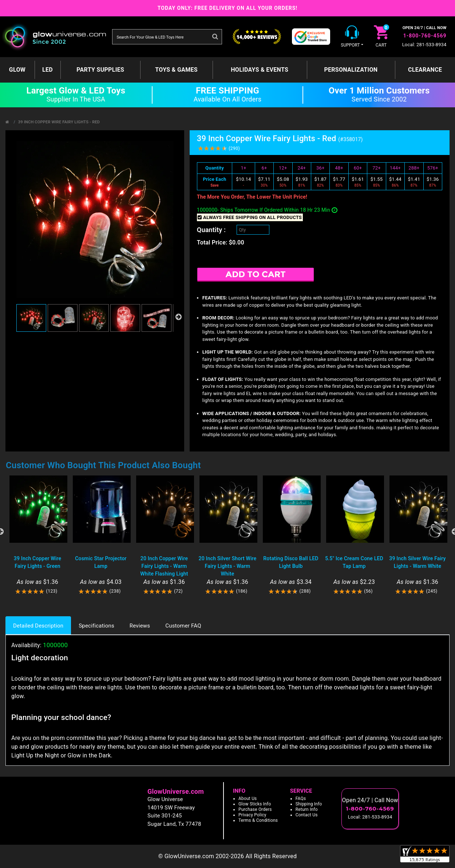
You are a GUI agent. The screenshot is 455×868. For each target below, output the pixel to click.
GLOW (17, 70)
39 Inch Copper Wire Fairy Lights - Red (59, 122)
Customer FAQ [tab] (183, 626)
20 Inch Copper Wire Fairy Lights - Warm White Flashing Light (164, 566)
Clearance (425, 70)
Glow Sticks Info (255, 804)
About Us (248, 799)
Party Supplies (100, 70)
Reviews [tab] (140, 626)
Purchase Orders (255, 809)
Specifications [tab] (96, 626)
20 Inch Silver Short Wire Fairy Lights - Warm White (228, 566)
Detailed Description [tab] (38, 626)
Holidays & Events (260, 70)
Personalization (351, 70)
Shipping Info (309, 804)
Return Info (307, 809)
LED (48, 70)
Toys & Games (176, 70)
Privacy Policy (252, 815)
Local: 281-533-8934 (424, 45)
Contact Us (307, 815)
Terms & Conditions (258, 820)
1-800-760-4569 (425, 36)
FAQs (301, 799)
